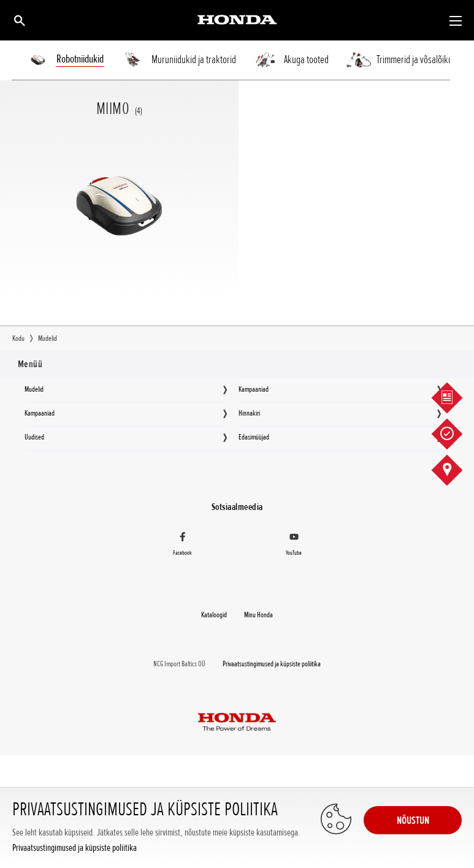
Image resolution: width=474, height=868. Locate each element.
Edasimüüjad (254, 437)
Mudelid (34, 389)
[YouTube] (294, 546)
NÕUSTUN (413, 820)
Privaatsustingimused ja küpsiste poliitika (75, 848)
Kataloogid (214, 615)
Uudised (34, 437)
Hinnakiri (249, 413)
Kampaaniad (254, 389)
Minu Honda (258, 615)
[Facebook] (183, 546)
